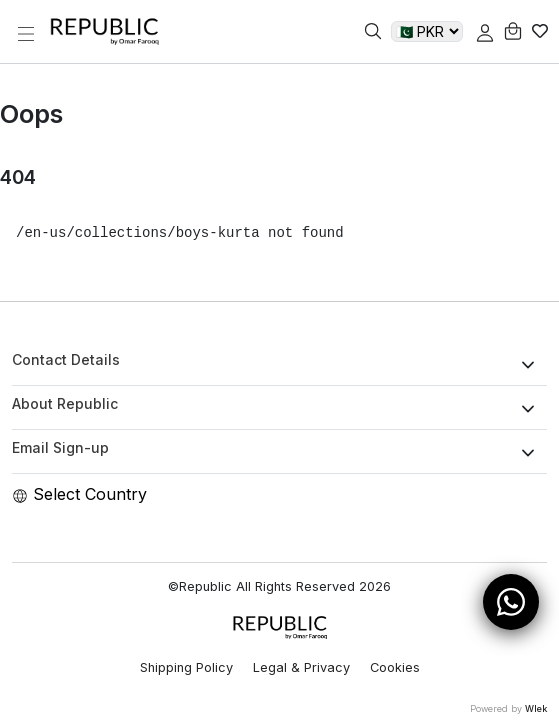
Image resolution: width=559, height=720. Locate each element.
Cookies (395, 667)
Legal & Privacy (301, 667)
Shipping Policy (186, 667)
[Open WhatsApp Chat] (511, 602)
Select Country (79, 494)
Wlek (536, 708)
